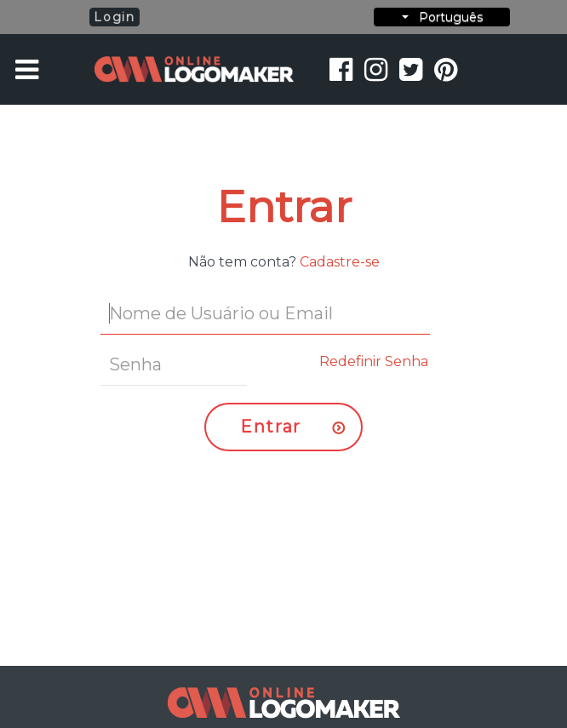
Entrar (271, 427)
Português (442, 17)
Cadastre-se (340, 262)
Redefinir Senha (374, 361)
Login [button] (114, 17)
